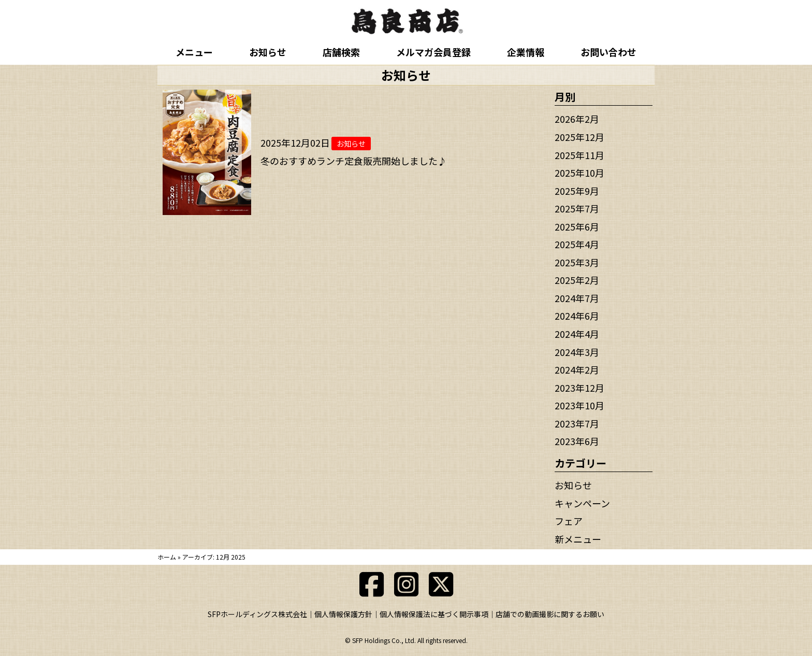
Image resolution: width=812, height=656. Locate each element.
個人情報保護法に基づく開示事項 (434, 614)
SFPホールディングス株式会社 (257, 614)
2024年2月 (577, 369)
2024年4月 (577, 334)
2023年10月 (579, 405)
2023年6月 (577, 441)
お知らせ (268, 52)
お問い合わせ (608, 52)
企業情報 (526, 52)
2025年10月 (579, 173)
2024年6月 (577, 316)
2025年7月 (577, 208)
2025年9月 (577, 191)
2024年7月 (577, 298)
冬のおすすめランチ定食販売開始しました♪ (354, 161)
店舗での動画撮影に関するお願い (550, 614)
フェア (569, 521)
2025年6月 (577, 226)
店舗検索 (341, 52)
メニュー (194, 52)
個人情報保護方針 (343, 614)
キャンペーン (582, 503)
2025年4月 (577, 244)
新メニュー (578, 539)
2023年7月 (577, 423)
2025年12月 (579, 137)
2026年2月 (577, 119)
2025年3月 (577, 262)
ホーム (167, 557)
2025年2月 (577, 280)
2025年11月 (579, 155)
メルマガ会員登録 (433, 52)
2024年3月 (577, 352)
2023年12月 (579, 388)
